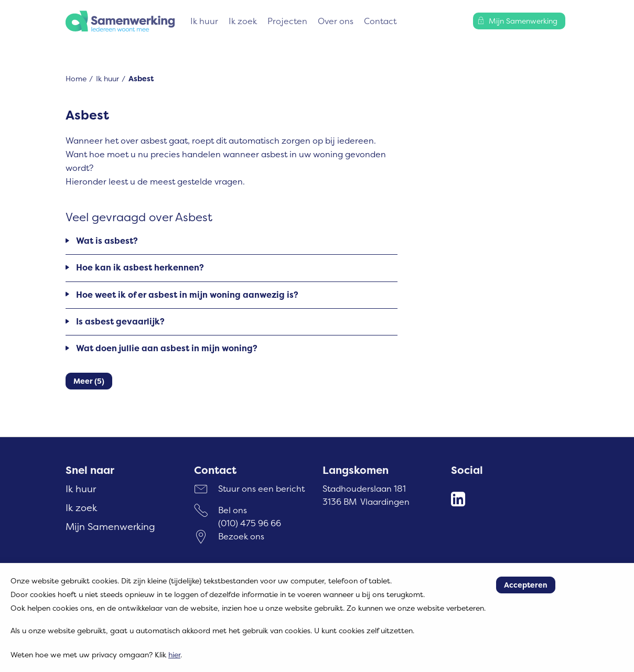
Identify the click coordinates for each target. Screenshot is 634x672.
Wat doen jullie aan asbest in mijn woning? (167, 348)
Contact (380, 21)
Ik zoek (243, 21)
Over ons (336, 21)
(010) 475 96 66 (250, 523)
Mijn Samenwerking (110, 527)
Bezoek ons (241, 536)
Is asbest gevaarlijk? (120, 321)
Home (76, 78)
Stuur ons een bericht (261, 489)
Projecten (287, 21)
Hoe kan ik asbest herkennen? (140, 267)
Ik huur (204, 21)
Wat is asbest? (107, 241)
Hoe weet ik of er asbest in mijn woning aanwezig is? (187, 295)
